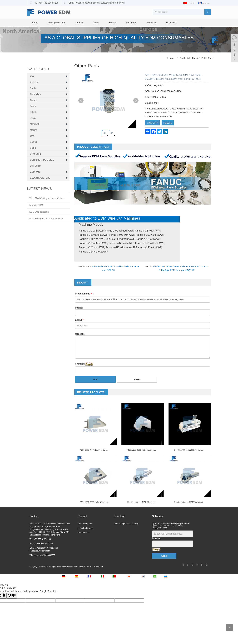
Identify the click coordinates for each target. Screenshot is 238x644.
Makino (34, 130)
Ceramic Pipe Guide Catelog (126, 524)
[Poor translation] (12, 596)
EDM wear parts (85, 524)
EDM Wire (35, 172)
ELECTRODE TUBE (40, 178)
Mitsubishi (35, 124)
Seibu (33, 148)
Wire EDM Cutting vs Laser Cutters (47, 198)
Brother (34, 88)
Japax (33, 118)
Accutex (34, 82)
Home (35, 23)
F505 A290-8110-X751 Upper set (141, 502)
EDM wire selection (39, 212)
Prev (81, 101)
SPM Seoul (36, 154)
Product (82, 516)
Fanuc (195, 58)
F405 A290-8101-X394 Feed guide (141, 450)
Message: (80, 334)
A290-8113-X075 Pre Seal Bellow (94, 450)
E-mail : (80, 320)
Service (113, 23)
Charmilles (35, 94)
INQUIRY (152, 123)
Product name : (84, 294)
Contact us (151, 23)
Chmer (33, 100)
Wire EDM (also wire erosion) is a (46, 219)
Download (171, 23)
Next (136, 101)
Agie (32, 76)
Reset (137, 379)
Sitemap (99, 567)
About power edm (56, 23)
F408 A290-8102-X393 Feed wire (189, 450)
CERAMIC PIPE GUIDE (42, 160)
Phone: (79, 308)
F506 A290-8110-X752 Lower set (188, 502)
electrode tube (84, 533)
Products (79, 23)
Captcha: (80, 364)
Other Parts (207, 58)
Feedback (131, 23)
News (96, 23)
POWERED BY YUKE (86, 567)
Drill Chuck (35, 166)
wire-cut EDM (36, 205)
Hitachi (33, 112)
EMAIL (168, 123)
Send (95, 379)
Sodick (33, 142)
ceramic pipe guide (86, 528)
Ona (32, 136)
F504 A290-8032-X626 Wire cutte (94, 502)
